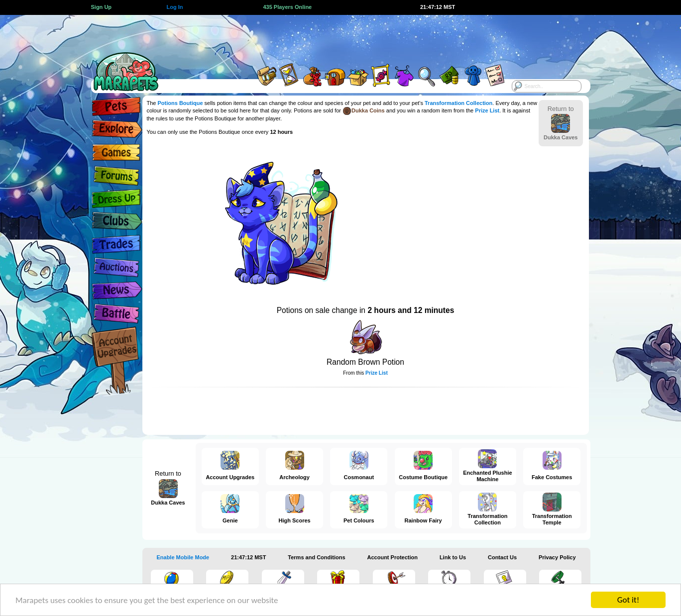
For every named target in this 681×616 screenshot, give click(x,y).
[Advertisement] (332, 37)
